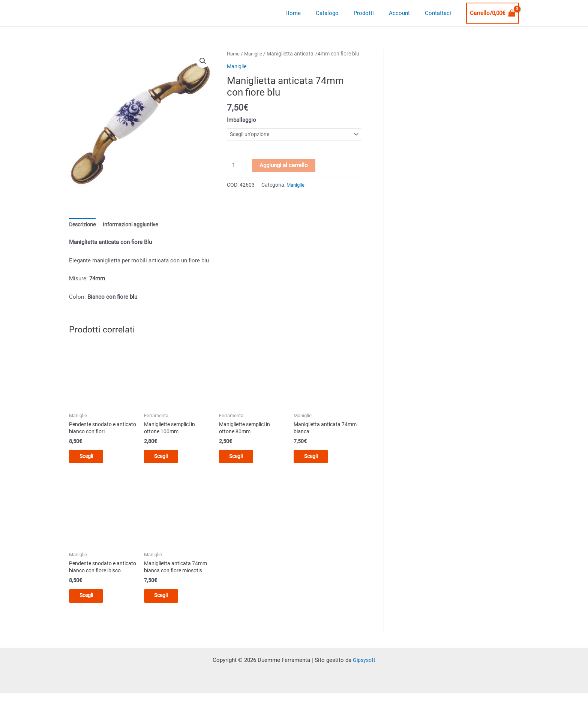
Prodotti (373, 13)
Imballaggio (241, 129)
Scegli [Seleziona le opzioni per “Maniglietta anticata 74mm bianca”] (316, 467)
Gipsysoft (364, 681)
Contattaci (440, 13)
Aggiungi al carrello (284, 175)
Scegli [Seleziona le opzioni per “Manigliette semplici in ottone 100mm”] (167, 467)
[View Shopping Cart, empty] (493, 13)
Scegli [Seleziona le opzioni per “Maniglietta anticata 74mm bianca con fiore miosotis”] (167, 609)
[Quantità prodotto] (237, 175)
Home (310, 13)
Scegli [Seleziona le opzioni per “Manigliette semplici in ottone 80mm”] (242, 467)
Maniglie (255, 54)
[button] (203, 61)
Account (405, 13)
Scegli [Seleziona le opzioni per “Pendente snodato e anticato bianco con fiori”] (92, 467)
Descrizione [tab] (84, 234)
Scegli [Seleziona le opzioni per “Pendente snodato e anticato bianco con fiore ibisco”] (92, 616)
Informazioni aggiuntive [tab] (135, 234)
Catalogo (340, 13)
